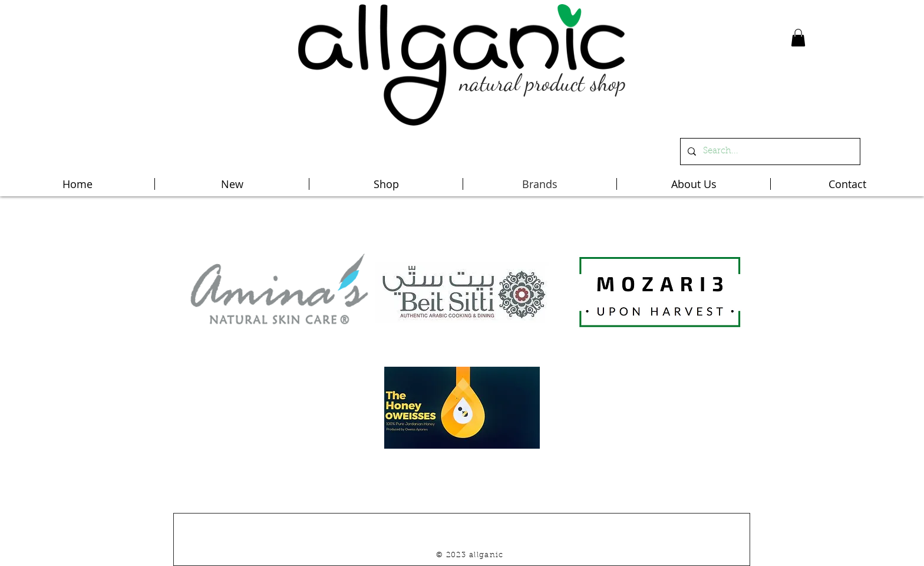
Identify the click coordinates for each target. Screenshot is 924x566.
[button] (798, 38)
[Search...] (769, 152)
